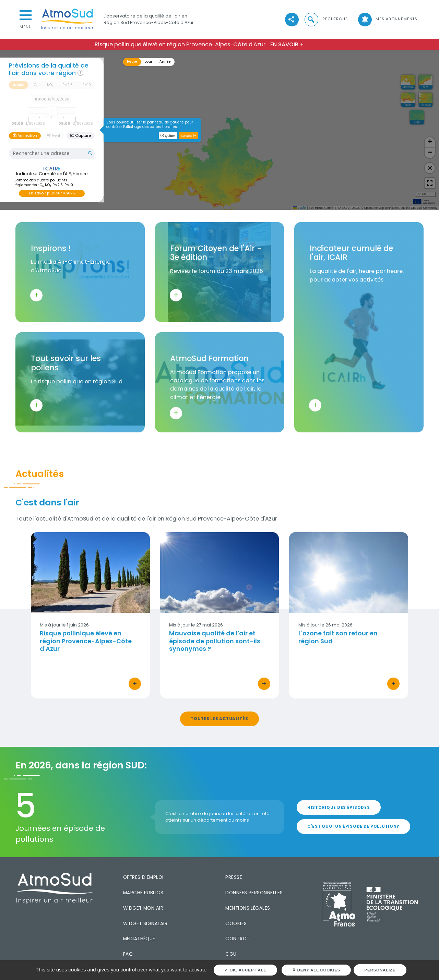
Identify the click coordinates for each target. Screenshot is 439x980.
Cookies (236, 924)
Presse (234, 877)
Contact (237, 939)
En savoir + (287, 44)
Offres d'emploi (143, 877)
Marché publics (143, 893)
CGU (231, 954)
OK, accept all (245, 970)
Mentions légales (248, 908)
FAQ (128, 954)
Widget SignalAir (145, 924)
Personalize (380, 970)
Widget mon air (143, 908)
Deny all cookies (316, 970)
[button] (326, 19)
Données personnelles (254, 893)
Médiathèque (139, 939)
